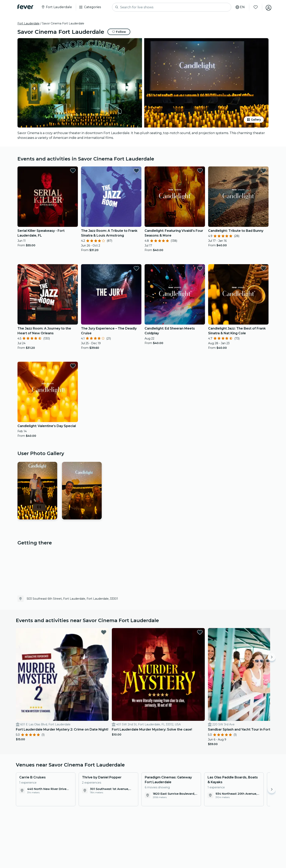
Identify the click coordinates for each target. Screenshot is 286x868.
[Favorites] (254, 7)
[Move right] (272, 657)
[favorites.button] (73, 171)
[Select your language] (239, 7)
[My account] (267, 7)
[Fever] (25, 7)
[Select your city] (57, 7)
